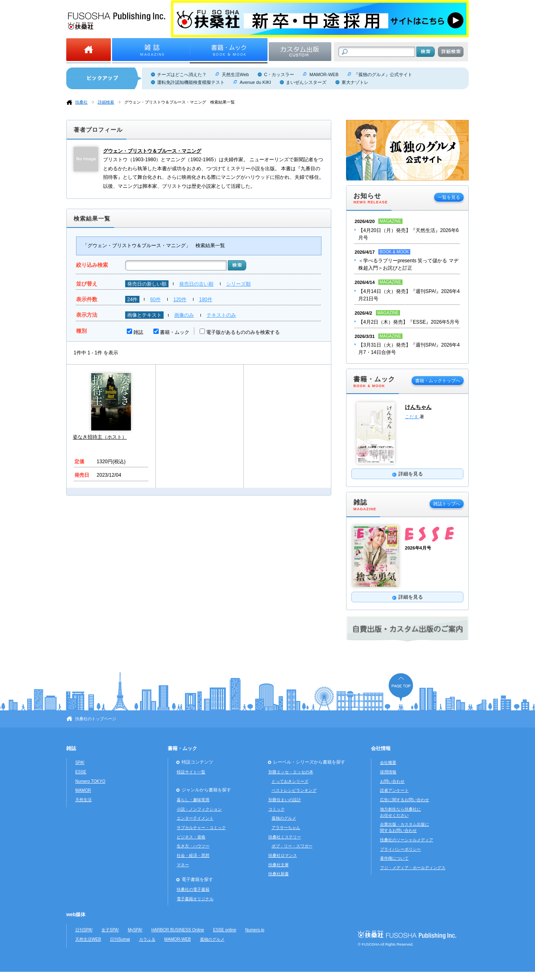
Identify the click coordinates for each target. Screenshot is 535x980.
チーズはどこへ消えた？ (182, 74)
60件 (155, 300)
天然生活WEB (88, 939)
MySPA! (135, 930)
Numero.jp (255, 930)
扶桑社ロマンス (283, 855)
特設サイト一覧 (191, 772)
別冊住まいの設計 (285, 800)
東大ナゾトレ (355, 82)
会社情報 (381, 748)
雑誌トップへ (447, 504)
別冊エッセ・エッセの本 (291, 772)
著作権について (394, 858)
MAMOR (83, 790)
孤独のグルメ (284, 818)
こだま (412, 417)
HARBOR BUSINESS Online (178, 930)
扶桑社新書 (279, 874)
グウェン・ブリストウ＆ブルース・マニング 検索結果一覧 (180, 102)
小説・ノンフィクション (199, 809)
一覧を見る (449, 197)
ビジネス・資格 (191, 837)
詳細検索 (106, 102)
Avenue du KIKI (255, 82)
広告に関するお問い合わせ (405, 800)
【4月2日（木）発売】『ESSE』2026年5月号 (409, 322)
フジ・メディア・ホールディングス (413, 868)
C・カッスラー (279, 74)
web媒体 (76, 915)
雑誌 (138, 332)
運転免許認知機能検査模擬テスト (191, 82)
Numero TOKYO (90, 781)
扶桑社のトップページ (96, 719)
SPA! (80, 763)
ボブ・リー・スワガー (292, 846)
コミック (276, 809)
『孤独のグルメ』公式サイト (383, 74)
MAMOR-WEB (324, 74)
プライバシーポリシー (400, 849)
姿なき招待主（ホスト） (100, 437)
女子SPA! (110, 930)
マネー (183, 865)
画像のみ (184, 315)
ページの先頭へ (401, 687)
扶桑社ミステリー (285, 837)
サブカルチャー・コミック (201, 828)
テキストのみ (221, 315)
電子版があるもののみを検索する (243, 332)
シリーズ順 (238, 284)
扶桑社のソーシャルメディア (407, 840)
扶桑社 (81, 102)
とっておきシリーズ (290, 781)
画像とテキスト (144, 315)
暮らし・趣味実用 (193, 800)
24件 (132, 300)
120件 (180, 300)
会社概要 (388, 763)
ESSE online (225, 930)
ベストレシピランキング (294, 790)
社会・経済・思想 (193, 855)
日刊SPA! (84, 930)
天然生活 (83, 800)
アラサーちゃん (286, 828)
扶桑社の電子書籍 (193, 889)
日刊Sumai (120, 939)
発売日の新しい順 (147, 284)
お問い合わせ (392, 781)
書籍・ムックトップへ (438, 381)
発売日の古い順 (196, 284)
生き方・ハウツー (193, 846)
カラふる (147, 939)
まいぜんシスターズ (306, 82)
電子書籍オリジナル (195, 899)
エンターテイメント (195, 818)
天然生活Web (235, 74)
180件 (206, 300)
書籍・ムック (175, 332)
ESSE (81, 772)
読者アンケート (394, 790)
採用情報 (388, 772)
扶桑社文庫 (279, 865)
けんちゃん (418, 407)
